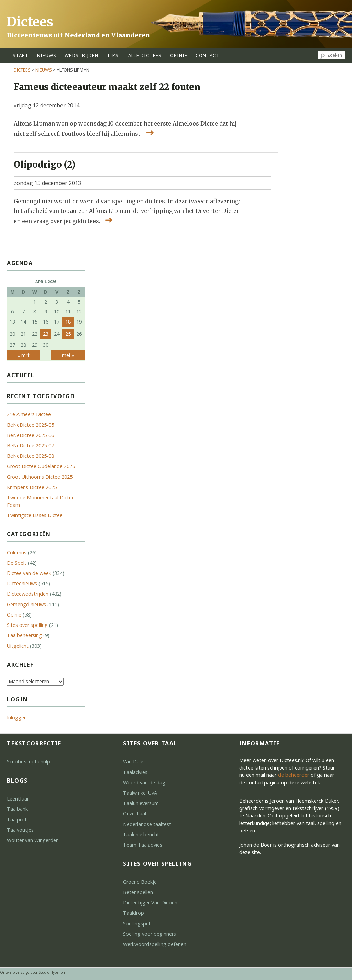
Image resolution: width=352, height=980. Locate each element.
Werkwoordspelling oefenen (155, 944)
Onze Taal (135, 813)
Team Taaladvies (143, 845)
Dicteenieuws (22, 583)
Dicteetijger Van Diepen (150, 902)
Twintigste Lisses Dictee (35, 515)
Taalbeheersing (24, 635)
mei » (68, 355)
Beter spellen (138, 892)
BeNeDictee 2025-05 (30, 425)
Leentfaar (18, 799)
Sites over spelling (27, 625)
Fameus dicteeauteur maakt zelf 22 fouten (107, 87)
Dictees (30, 22)
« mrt (23, 355)
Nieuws (47, 55)
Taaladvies (135, 772)
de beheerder (294, 775)
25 (68, 334)
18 (68, 322)
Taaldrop (134, 913)
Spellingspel (136, 923)
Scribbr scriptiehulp (29, 761)
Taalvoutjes (20, 830)
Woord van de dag (144, 782)
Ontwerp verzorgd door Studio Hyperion (32, 972)
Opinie (14, 615)
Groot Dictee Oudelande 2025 (41, 466)
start (21, 55)
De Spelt (17, 563)
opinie (179, 55)
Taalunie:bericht (141, 834)
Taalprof (17, 820)
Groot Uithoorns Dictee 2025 (40, 477)
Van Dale (133, 761)
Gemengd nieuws (26, 604)
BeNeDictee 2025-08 (30, 456)
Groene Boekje (140, 882)
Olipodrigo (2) (45, 165)
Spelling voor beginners (150, 934)
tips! (114, 55)
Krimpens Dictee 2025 (32, 487)
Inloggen (17, 717)
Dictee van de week (29, 573)
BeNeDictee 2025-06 (30, 435)
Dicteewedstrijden (28, 594)
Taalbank (17, 809)
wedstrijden (81, 55)
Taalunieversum (141, 803)
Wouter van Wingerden (33, 840)
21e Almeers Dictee (29, 414)
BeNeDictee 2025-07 (30, 445)
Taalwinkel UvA (140, 793)
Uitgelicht (18, 646)
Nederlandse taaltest (147, 824)
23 (46, 334)
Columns (17, 552)
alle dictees (145, 55)
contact (208, 55)
